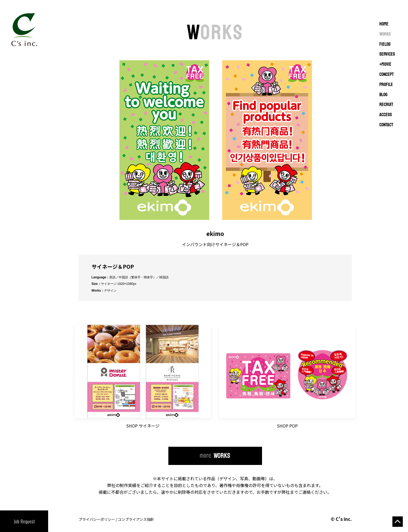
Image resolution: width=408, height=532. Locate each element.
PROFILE (386, 85)
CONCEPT (387, 75)
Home (384, 24)
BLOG (383, 95)
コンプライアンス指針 (136, 519)
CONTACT (386, 125)
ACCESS (386, 115)
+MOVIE (385, 64)
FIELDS (385, 44)
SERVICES (387, 54)
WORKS (385, 34)
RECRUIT (386, 105)
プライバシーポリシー (97, 519)
